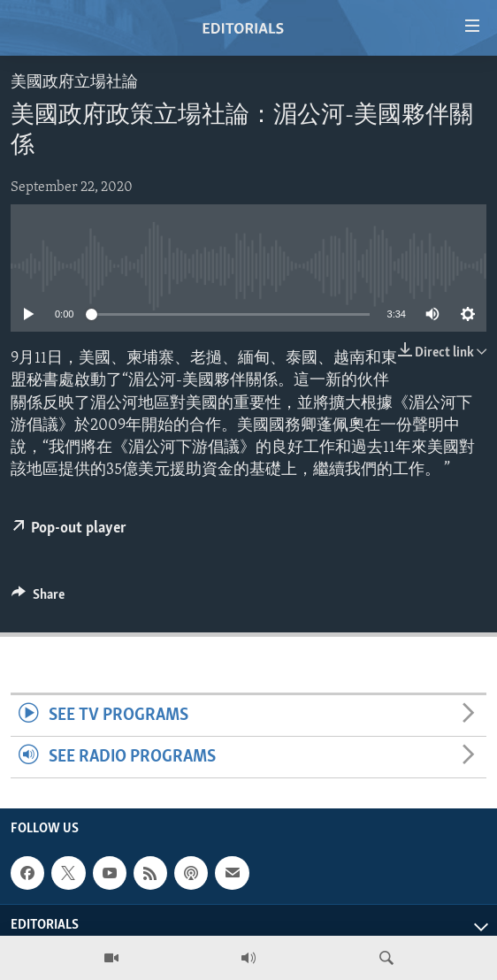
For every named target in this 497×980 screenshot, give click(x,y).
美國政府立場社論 (74, 83)
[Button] (38, 599)
